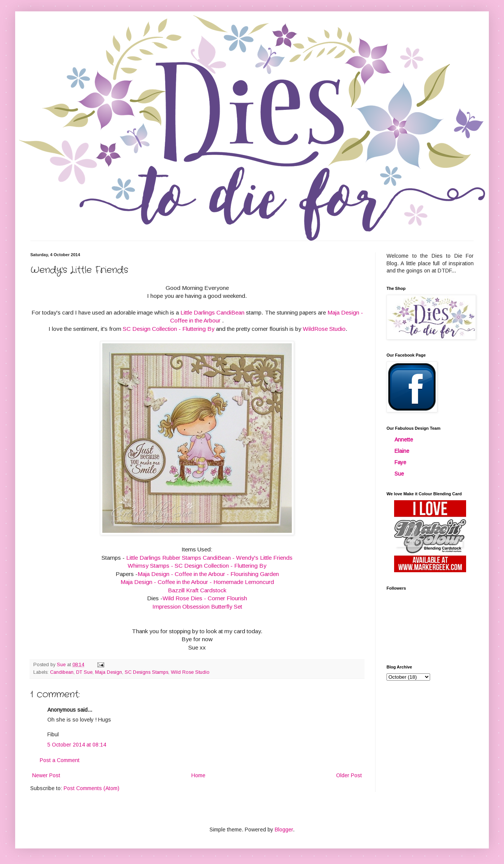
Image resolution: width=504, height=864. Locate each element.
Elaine (402, 451)
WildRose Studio (324, 329)
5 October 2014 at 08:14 (77, 745)
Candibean (62, 672)
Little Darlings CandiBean (212, 312)
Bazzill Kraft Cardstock (197, 590)
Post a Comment (60, 760)
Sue (399, 474)
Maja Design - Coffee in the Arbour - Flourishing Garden (208, 574)
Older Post (349, 775)
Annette (404, 440)
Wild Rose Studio (190, 672)
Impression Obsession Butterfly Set (197, 607)
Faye (400, 462)
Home (198, 775)
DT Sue (84, 672)
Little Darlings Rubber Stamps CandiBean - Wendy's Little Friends (209, 558)
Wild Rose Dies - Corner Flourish (205, 598)
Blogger (284, 830)
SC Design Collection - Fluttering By (169, 329)
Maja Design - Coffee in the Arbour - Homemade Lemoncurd (197, 582)
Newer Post (46, 775)
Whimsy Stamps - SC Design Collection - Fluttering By (197, 566)
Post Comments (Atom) (92, 788)
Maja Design (109, 672)
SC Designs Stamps (146, 672)
